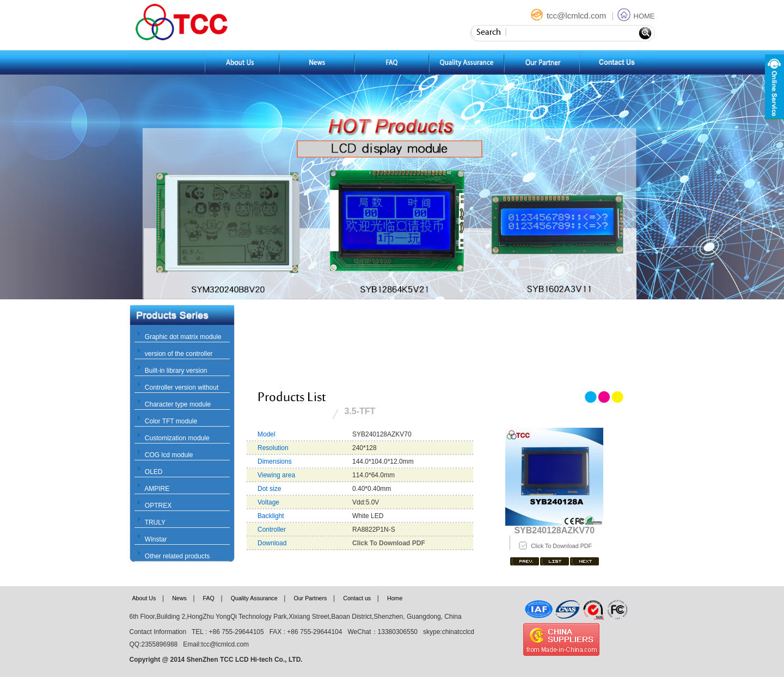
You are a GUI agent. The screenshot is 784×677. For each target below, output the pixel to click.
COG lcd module (169, 455)
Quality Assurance (254, 598)
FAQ (209, 598)
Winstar (156, 539)
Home (395, 598)
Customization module (177, 438)
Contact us (357, 598)
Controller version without (182, 387)
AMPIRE (157, 489)
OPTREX (158, 506)
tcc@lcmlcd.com (569, 16)
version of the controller (179, 354)
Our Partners (310, 598)
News (179, 598)
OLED (154, 472)
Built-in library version (176, 371)
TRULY (155, 522)
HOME (636, 16)
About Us (144, 598)
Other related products (177, 556)
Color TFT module (171, 421)
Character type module (178, 404)
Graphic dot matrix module (183, 337)
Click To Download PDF (561, 546)
